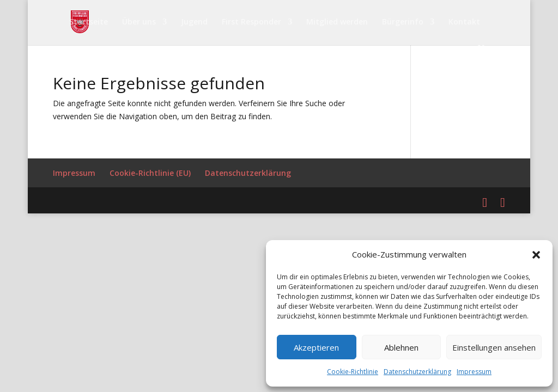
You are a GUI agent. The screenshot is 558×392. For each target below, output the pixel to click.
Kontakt (464, 22)
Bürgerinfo (403, 22)
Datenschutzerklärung (417, 372)
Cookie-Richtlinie (353, 372)
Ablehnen (401, 347)
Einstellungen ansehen (494, 347)
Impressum (474, 372)
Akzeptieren (316, 347)
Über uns (139, 22)
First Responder (251, 22)
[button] (536, 255)
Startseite (89, 22)
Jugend (194, 22)
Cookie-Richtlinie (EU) (150, 173)
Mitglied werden (337, 22)
